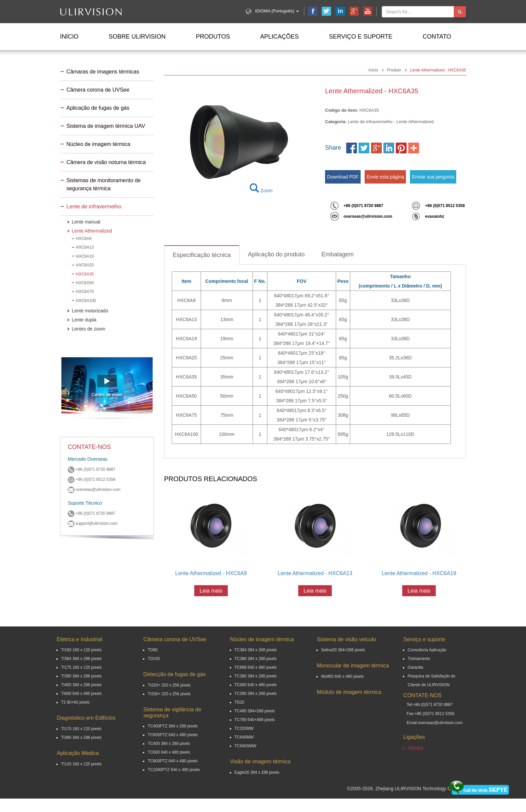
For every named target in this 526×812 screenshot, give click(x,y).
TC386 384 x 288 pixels (256, 676)
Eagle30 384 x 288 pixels (257, 772)
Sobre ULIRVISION (137, 37)
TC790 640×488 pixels (255, 720)
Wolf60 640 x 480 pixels (342, 676)
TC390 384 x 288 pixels (256, 694)
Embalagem (337, 254)
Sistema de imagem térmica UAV (106, 126)
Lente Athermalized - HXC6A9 (211, 573)
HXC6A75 (85, 292)
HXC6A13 (85, 247)
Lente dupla (84, 320)
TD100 (154, 659)
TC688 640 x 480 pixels (256, 667)
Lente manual (86, 222)
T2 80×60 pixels (75, 702)
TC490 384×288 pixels (255, 711)
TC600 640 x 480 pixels (169, 752)
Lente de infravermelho (94, 207)
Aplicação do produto (276, 254)
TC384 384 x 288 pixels (256, 650)
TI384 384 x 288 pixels (81, 659)
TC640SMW (245, 746)
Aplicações (279, 37)
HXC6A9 (84, 239)
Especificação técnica (202, 255)
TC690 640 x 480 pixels (256, 685)
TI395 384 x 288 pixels (81, 676)
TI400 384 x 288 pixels (81, 685)
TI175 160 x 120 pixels (81, 667)
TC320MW (244, 728)
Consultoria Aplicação (427, 650)
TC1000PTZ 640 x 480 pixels (174, 770)
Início (69, 37)
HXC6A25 (85, 265)
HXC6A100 (86, 301)
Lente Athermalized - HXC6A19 (419, 573)
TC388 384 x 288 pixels (256, 659)
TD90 (152, 650)
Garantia (415, 667)
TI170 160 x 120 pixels (81, 729)
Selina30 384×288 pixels (343, 650)
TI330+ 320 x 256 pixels (169, 694)
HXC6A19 (85, 256)
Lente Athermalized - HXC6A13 (315, 573)
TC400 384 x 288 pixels (169, 744)
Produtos (213, 37)
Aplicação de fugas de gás (98, 108)
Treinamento (419, 659)
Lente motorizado (90, 311)
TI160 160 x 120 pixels (81, 650)
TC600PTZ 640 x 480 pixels (173, 735)
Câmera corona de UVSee (98, 90)
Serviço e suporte (360, 37)
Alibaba (415, 748)
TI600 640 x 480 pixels (81, 694)
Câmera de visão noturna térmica (106, 162)
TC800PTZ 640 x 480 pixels (173, 761)
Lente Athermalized (92, 231)
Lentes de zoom (89, 329)
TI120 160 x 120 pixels (81, 764)
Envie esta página (385, 177)
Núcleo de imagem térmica (98, 144)
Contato (437, 37)
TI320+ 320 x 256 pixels (169, 685)
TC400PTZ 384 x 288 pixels (173, 726)
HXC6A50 (85, 283)
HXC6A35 (85, 274)
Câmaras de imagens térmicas (103, 72)
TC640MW (244, 737)
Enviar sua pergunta (433, 177)
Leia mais (211, 591)
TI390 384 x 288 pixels (81, 738)
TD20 (239, 702)
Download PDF (343, 177)
